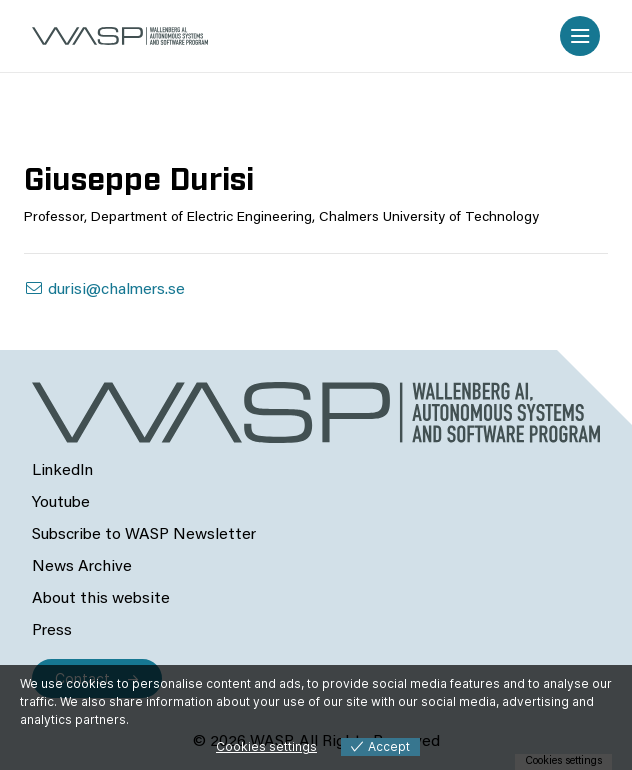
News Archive (82, 567)
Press (52, 631)
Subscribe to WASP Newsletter (144, 535)
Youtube (61, 503)
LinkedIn (62, 471)
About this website (101, 599)
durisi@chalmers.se (104, 290)
